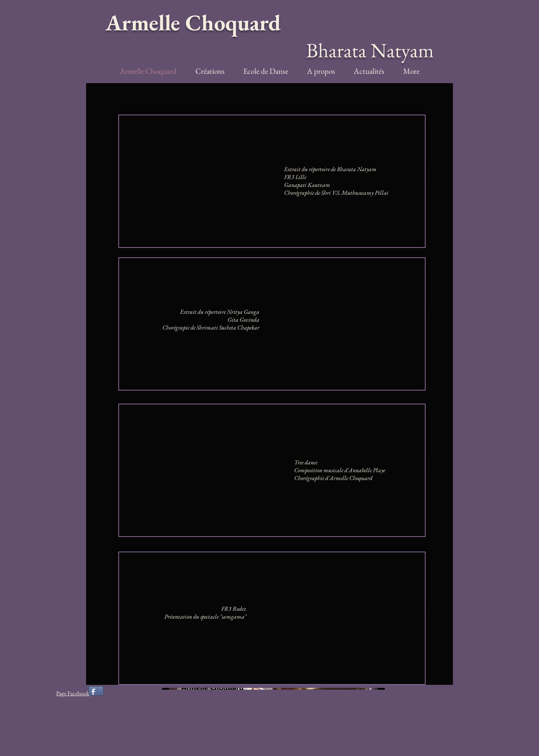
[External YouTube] (206, 181)
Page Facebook (73, 693)
